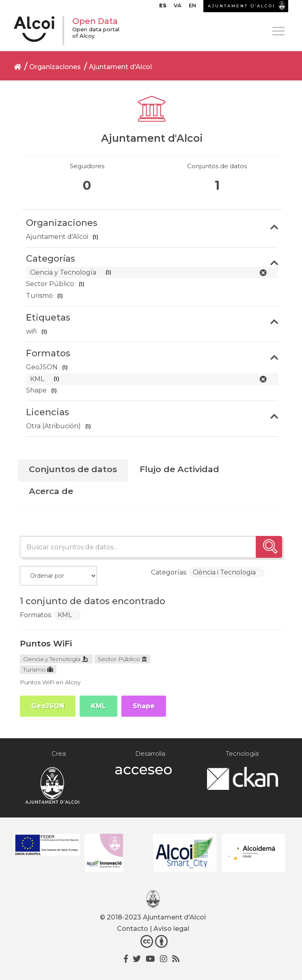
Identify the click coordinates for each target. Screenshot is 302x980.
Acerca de (51, 491)
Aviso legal (171, 929)
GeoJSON (48, 706)
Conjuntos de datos (73, 469)
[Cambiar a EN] (192, 7)
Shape (144, 706)
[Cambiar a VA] (178, 7)
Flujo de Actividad (179, 469)
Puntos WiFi (46, 644)
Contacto (133, 929)
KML (98, 706)
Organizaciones (55, 67)
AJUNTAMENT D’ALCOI (242, 6)
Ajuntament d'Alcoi (120, 67)
